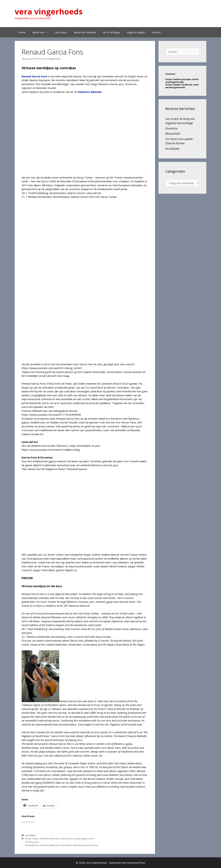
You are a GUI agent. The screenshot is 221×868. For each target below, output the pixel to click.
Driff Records (32, 842)
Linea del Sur (67, 838)
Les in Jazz (61, 32)
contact (156, 32)
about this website (85, 32)
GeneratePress (136, 863)
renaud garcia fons (85, 838)
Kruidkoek (172, 149)
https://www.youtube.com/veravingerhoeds (182, 81)
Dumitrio (172, 128)
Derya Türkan (32, 838)
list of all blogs (112, 32)
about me (42, 32)
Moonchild (173, 134)
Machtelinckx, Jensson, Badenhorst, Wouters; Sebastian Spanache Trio (62, 845)
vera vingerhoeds (49, 11)
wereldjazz (31, 835)
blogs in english (136, 32)
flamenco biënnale (50, 838)
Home (22, 32)
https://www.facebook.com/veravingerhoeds (182, 86)
